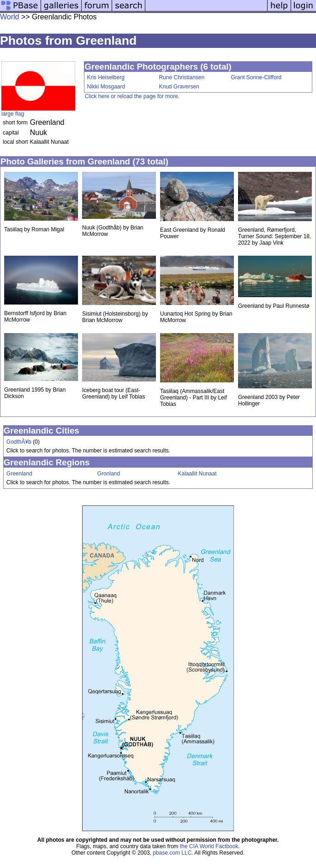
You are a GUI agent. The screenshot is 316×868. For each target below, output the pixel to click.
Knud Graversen (179, 87)
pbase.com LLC (172, 853)
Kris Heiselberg (105, 77)
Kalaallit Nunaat (197, 474)
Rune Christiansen (182, 77)
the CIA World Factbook (209, 846)
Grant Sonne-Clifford (256, 77)
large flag (13, 114)
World (10, 17)
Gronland (109, 474)
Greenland (19, 474)
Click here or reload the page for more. (132, 96)
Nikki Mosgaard (106, 87)
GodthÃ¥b (19, 442)
